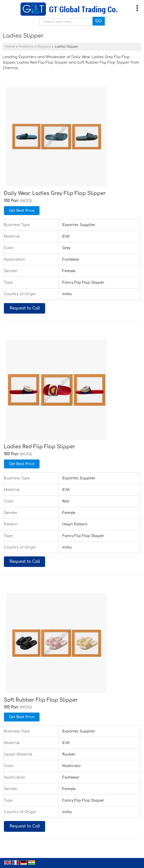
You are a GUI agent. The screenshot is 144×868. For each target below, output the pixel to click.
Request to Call (25, 308)
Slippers (44, 47)
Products (26, 47)
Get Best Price (22, 211)
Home (10, 47)
